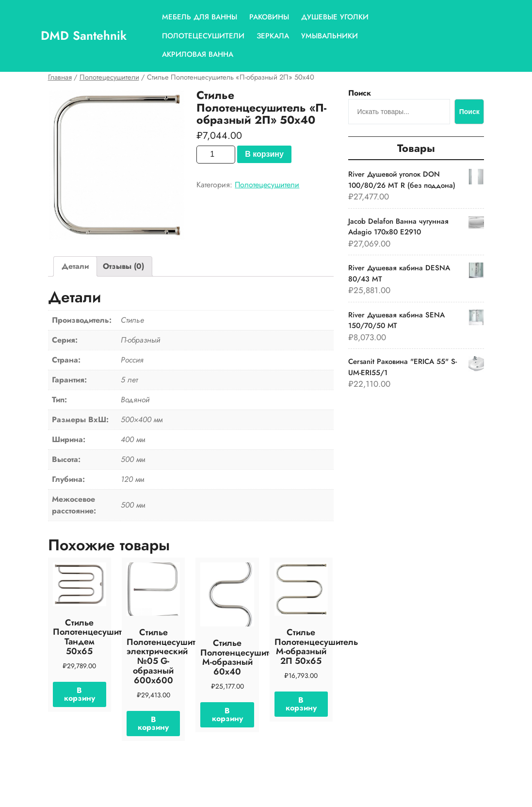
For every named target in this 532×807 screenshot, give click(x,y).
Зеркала (273, 36)
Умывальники (330, 36)
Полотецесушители (203, 36)
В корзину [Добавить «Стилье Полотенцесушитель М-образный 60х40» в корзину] (227, 715)
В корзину (264, 154)
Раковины (269, 17)
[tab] (75, 266)
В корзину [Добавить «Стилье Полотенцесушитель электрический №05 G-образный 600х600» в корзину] (153, 723)
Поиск (360, 93)
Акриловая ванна (198, 54)
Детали (75, 266)
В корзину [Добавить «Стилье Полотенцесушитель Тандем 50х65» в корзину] (80, 694)
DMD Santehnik (84, 35)
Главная (60, 77)
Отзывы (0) (123, 266)
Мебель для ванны (200, 17)
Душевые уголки (335, 17)
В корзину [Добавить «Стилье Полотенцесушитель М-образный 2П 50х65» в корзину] (301, 704)
